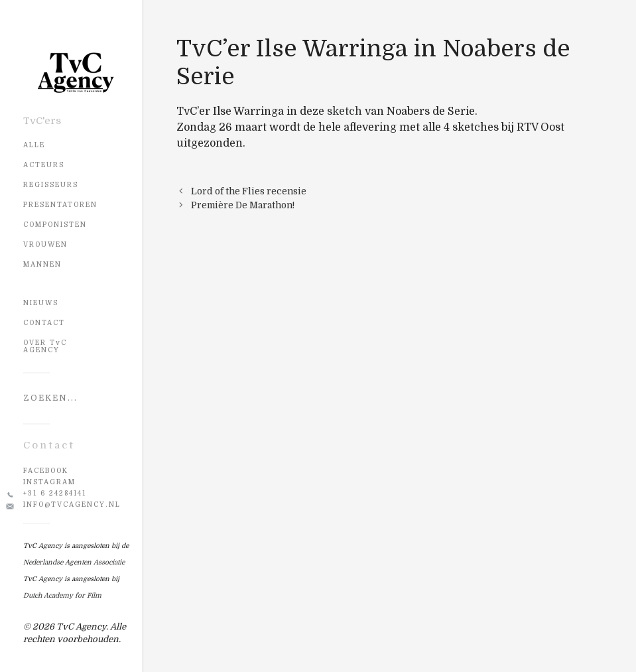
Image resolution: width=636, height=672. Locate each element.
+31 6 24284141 (55, 493)
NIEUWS (41, 303)
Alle (34, 145)
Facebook (46, 471)
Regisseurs (51, 185)
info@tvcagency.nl (72, 504)
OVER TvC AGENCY (45, 346)
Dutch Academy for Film (62, 595)
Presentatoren (60, 205)
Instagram (49, 482)
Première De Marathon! (243, 205)
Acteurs (44, 165)
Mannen (42, 264)
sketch (345, 111)
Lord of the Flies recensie (249, 191)
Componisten (55, 225)
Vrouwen (45, 244)
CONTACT (44, 323)
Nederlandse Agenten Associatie (74, 562)
